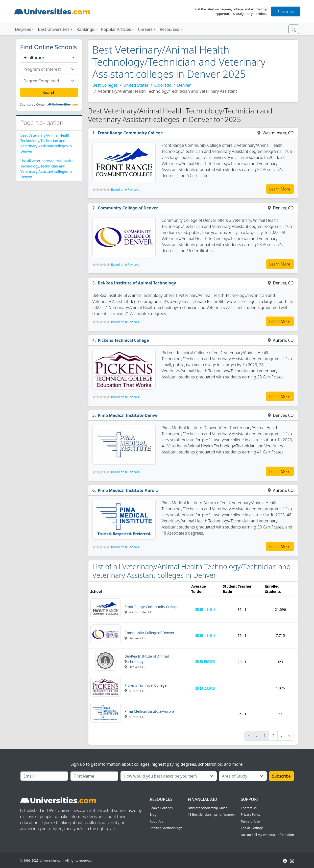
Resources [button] (169, 29)
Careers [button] (145, 29)
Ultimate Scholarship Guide (208, 808)
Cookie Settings (252, 828)
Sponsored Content (34, 105)
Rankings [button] (85, 29)
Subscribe (285, 11)
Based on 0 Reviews (125, 190)
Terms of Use (250, 821)
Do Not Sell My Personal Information (267, 835)
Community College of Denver (128, 208)
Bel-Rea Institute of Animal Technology (137, 283)
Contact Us (249, 808)
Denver (184, 85)
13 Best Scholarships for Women (211, 815)
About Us (156, 821)
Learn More (280, 189)
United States (136, 85)
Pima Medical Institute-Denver (128, 415)
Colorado (163, 85)
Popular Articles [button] (116, 29)
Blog (153, 815)
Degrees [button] (23, 29)
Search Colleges (161, 808)
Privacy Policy (250, 815)
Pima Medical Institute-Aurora (128, 490)
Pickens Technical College (123, 340)
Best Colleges (105, 85)
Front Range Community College (130, 133)
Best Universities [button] (54, 29)
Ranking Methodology (166, 828)
